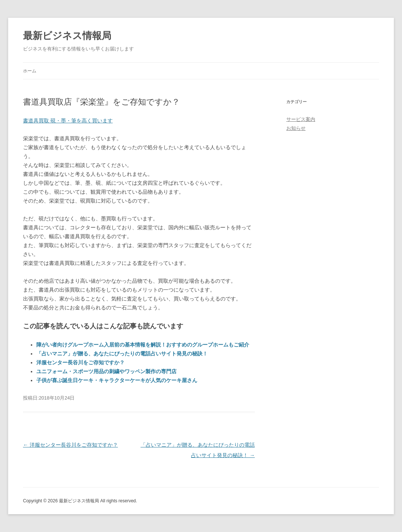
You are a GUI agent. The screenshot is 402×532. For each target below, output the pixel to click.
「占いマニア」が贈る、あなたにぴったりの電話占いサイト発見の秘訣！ (122, 354)
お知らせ (296, 128)
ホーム (30, 71)
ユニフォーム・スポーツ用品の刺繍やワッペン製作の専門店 (106, 371)
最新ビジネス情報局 (67, 36)
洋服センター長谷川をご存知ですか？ (80, 362)
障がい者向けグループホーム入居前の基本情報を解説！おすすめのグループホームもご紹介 (143, 345)
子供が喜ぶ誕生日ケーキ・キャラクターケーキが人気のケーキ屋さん (117, 380)
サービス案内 (301, 119)
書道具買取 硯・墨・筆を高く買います (68, 121)
